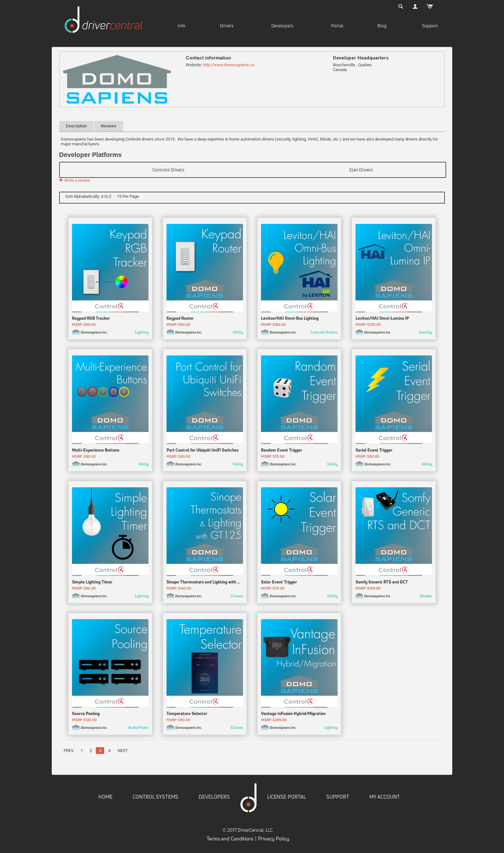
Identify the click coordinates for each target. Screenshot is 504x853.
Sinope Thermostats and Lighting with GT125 (205, 583)
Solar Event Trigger (279, 583)
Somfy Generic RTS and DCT (382, 583)
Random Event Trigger (282, 451)
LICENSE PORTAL (287, 798)
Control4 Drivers (168, 170)
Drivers (227, 26)
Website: (194, 65)
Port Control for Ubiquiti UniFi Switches (203, 451)
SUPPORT (338, 798)
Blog (382, 26)
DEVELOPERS (214, 798)
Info (182, 26)
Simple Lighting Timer (92, 583)
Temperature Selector (187, 715)
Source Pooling (86, 715)
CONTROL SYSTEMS (156, 798)
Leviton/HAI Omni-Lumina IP (382, 319)
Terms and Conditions (230, 839)
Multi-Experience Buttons (96, 451)
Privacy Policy (274, 839)
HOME (105, 798)
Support (430, 26)
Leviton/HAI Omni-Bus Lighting (290, 319)
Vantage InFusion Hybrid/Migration (293, 715)
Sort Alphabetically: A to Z (88, 196)
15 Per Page (128, 196)
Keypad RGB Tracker (91, 319)
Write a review (75, 180)
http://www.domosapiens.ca (229, 65)
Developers (282, 26)
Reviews (109, 126)
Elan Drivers (361, 170)
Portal (337, 26)
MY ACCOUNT (385, 798)
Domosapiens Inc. (94, 333)
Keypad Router (180, 319)
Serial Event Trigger (374, 451)
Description (76, 126)
